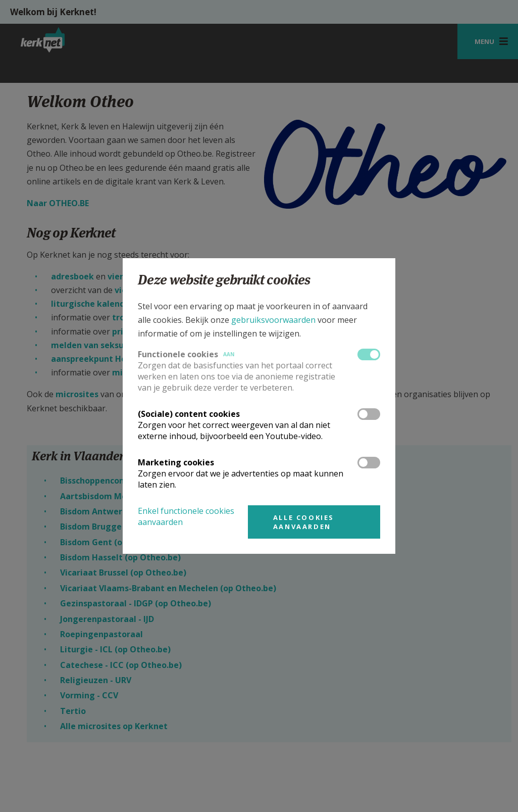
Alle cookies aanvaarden (304, 522)
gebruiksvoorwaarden (273, 320)
